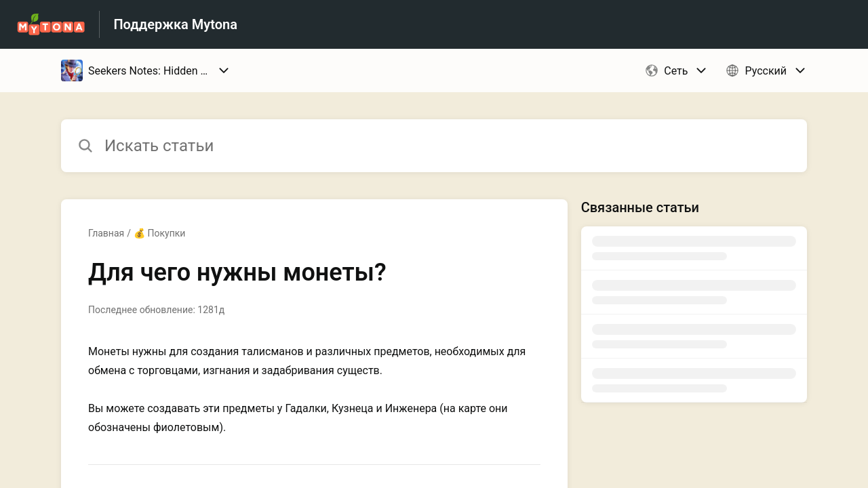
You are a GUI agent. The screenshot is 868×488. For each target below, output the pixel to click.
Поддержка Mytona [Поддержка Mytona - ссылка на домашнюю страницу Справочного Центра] (175, 24)
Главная (106, 233)
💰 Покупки (159, 233)
